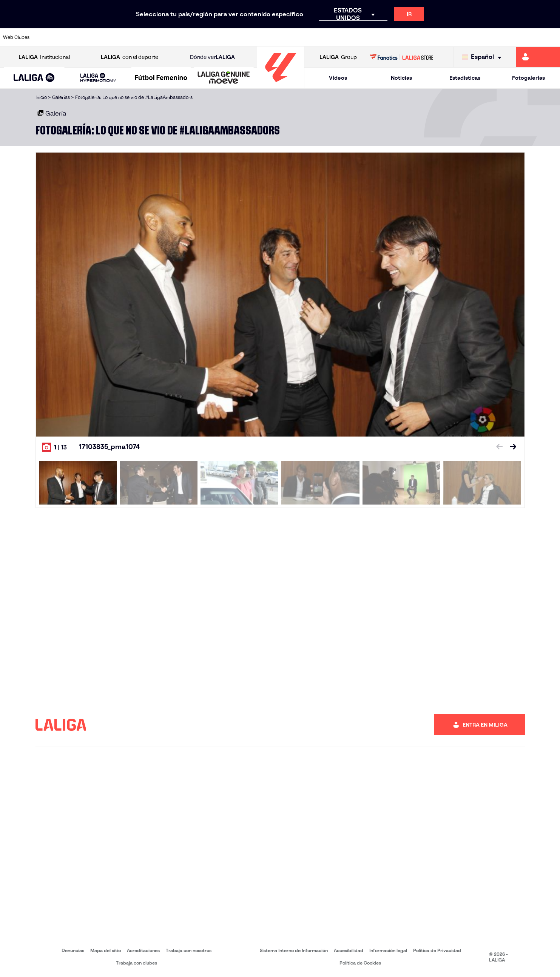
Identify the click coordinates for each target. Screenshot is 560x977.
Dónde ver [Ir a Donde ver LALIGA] (212, 57)
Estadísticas (465, 78)
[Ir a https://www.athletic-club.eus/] (50, 37)
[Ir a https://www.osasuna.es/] (103, 37)
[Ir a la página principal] (281, 85)
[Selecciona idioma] (484, 57)
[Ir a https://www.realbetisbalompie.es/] (393, 37)
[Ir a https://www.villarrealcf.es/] (551, 37)
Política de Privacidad (437, 950)
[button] (34, 78)
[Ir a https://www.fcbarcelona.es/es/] (182, 37)
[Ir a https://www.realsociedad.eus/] (472, 37)
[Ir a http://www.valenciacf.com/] (525, 37)
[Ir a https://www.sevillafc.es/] (498, 37)
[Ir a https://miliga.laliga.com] (538, 57)
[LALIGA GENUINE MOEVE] (224, 78)
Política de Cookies (360, 963)
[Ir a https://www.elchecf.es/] (156, 37)
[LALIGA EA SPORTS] (34, 78)
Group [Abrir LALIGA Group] (338, 57)
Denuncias (73, 950)
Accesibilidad (349, 950)
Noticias (401, 78)
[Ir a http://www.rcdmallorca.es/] (367, 37)
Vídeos (338, 78)
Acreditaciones (143, 950)
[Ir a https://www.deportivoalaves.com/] (129, 37)
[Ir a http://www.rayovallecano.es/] (287, 37)
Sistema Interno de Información (294, 950)
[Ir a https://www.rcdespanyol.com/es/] (340, 37)
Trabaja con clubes (137, 963)
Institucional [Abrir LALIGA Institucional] (44, 57)
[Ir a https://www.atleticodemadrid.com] (77, 37)
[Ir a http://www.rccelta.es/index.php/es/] (314, 37)
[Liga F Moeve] (161, 78)
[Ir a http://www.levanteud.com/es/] (261, 37)
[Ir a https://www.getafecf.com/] (208, 37)
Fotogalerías (528, 78)
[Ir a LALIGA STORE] (401, 57)
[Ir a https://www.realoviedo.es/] (446, 37)
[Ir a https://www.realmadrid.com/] (420, 37)
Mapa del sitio (106, 950)
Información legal (388, 950)
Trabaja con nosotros (189, 950)
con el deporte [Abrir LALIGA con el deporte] (130, 57)
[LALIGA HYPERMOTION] (98, 78)
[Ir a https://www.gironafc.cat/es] (235, 37)
